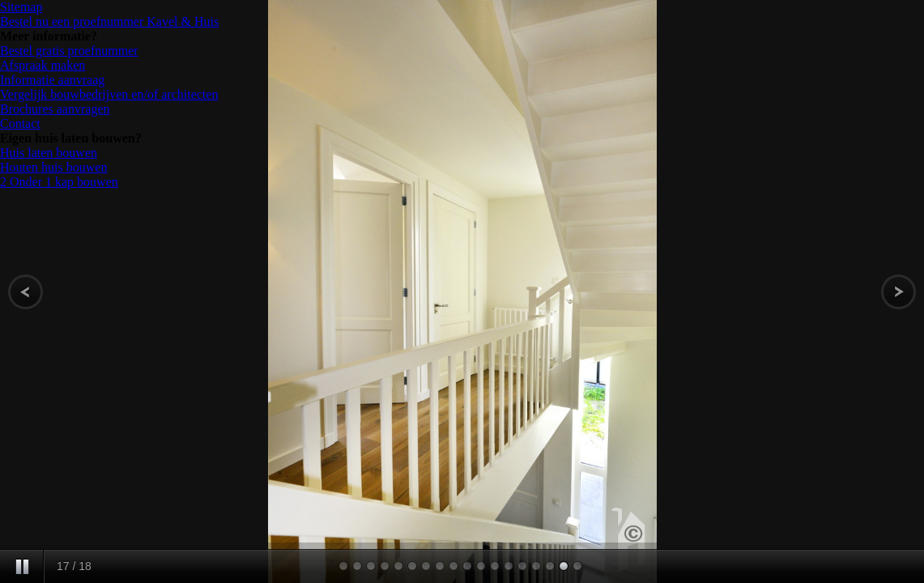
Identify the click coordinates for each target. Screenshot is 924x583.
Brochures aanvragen (55, 109)
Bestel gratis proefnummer (69, 51)
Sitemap (21, 7)
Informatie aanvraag (52, 80)
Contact (20, 123)
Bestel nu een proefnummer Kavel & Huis (109, 21)
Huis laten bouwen (49, 153)
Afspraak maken (43, 65)
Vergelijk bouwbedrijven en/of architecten (109, 94)
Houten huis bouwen (53, 167)
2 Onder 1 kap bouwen (59, 182)
